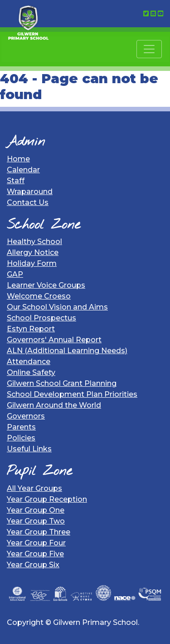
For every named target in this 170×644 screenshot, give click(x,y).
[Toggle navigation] (149, 49)
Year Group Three (39, 532)
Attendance (29, 362)
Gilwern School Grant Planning (62, 383)
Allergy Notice (33, 252)
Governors (26, 416)
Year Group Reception (47, 499)
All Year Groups (34, 488)
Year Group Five (35, 554)
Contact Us (28, 202)
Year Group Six (33, 565)
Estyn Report (31, 329)
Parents (21, 427)
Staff (16, 181)
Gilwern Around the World (54, 405)
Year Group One (36, 510)
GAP (15, 274)
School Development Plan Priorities (72, 394)
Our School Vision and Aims (57, 307)
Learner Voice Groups (46, 285)
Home (18, 159)
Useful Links (29, 449)
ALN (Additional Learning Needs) (67, 351)
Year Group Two (36, 521)
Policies (21, 438)
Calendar (23, 170)
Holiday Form (32, 263)
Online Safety (31, 372)
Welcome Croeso (39, 296)
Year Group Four (36, 543)
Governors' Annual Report (54, 340)
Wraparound (30, 192)
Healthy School (34, 242)
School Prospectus (41, 318)
